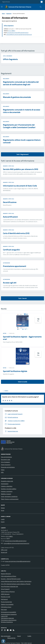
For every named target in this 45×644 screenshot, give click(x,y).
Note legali (4, 610)
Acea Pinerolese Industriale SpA (9, 586)
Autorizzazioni (6, 263)
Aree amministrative (6, 457)
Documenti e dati (6, 460)
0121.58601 (12, 31)
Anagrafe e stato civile (8, 166)
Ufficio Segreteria (9, 26)
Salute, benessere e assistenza (9, 496)
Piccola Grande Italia (6, 602)
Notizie (5, 333)
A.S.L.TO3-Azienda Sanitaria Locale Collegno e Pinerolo (16, 584)
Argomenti (9, 13)
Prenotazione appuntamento (9, 620)
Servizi (19, 636)
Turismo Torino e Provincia (8, 592)
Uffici (2, 472)
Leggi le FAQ (4, 616)
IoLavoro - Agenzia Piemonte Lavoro (11, 579)
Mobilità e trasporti (6, 494)
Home (3, 13)
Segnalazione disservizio (7, 618)
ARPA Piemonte (5, 594)
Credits (29, 636)
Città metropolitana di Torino (9, 576)
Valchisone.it (4, 599)
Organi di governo (6, 465)
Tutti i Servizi (22, 298)
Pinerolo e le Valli (6, 597)
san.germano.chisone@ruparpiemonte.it (18, 33)
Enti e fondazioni (5, 462)
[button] (3, 641)
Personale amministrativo (8, 467)
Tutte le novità (22, 382)
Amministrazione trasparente (9, 614)
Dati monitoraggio (6, 636)
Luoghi (3, 519)
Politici (3, 470)
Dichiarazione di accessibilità (8, 612)
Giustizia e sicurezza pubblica (9, 489)
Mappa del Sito (11, 638)
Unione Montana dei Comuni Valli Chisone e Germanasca (16, 581)
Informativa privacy (6, 607)
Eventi (3, 522)
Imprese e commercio (7, 491)
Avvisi (3, 510)
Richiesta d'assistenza (7, 622)
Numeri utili (4, 552)
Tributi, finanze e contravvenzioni (10, 499)
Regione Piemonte (6, 2)
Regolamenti (6, 79)
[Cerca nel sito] (40, 7)
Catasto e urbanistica (7, 486)
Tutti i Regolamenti (23, 154)
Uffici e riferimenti (8, 56)
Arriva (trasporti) (5, 589)
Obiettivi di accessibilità (7, 604)
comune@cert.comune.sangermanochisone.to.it (19, 34)
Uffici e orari (4, 550)
